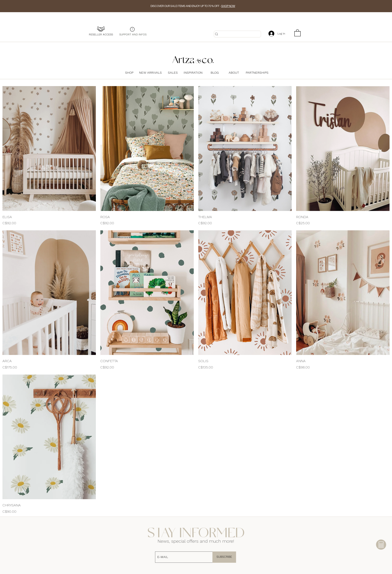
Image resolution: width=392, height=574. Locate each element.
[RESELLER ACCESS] (101, 35)
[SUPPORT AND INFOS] (133, 35)
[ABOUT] (234, 73)
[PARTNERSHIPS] (257, 73)
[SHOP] (129, 73)
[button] (297, 33)
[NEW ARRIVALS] (151, 73)
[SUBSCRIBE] (224, 557)
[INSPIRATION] (193, 73)
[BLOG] (215, 73)
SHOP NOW (228, 6)
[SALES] (173, 73)
